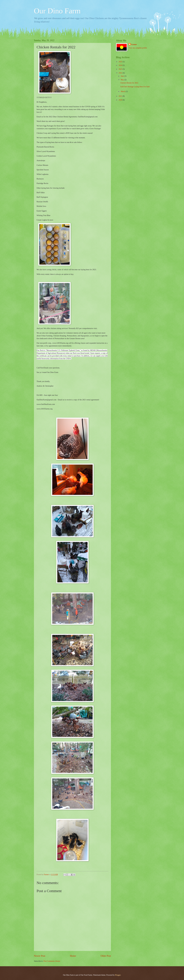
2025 (121, 62)
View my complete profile (138, 48)
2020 (121, 100)
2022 (121, 73)
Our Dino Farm (57, 11)
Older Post (106, 956)
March (123, 91)
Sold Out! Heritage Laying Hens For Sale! (135, 87)
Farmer (134, 44)
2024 (121, 65)
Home (73, 956)
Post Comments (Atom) (52, 961)
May (123, 80)
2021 (121, 96)
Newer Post (40, 956)
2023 (121, 69)
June (123, 76)
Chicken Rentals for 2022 (129, 83)
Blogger (118, 975)
